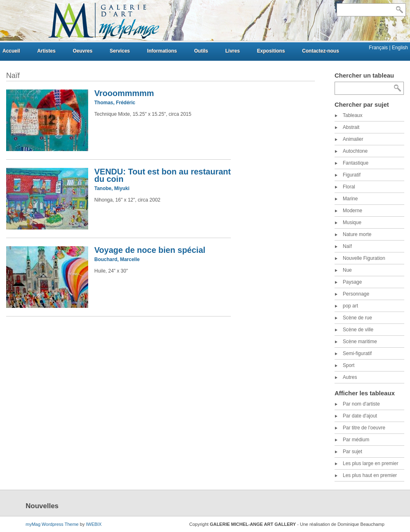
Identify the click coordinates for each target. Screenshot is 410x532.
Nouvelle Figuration (364, 258)
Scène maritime (360, 342)
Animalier (353, 139)
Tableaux (353, 115)
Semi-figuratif (357, 353)
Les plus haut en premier (370, 475)
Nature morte (357, 234)
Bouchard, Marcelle (117, 259)
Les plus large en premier (370, 463)
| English (399, 48)
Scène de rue (357, 318)
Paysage (352, 282)
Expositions (271, 51)
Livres (232, 51)
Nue (347, 270)
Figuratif (352, 175)
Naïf (347, 246)
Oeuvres (82, 51)
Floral (349, 187)
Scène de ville (358, 330)
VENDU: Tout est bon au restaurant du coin (163, 175)
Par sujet (352, 452)
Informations (162, 51)
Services (120, 51)
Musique (352, 222)
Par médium (356, 440)
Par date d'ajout (360, 416)
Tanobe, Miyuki (112, 188)
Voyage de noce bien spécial (150, 250)
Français (379, 48)
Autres (350, 377)
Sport (349, 365)
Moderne (352, 211)
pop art (350, 306)
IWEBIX (94, 524)
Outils (201, 51)
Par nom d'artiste (361, 404)
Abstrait (351, 127)
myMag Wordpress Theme (52, 524)
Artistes (47, 51)
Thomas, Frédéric (115, 103)
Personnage (356, 294)
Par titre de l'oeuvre (364, 428)
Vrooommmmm (124, 93)
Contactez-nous (321, 51)
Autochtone (355, 151)
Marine (350, 199)
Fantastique (356, 163)
